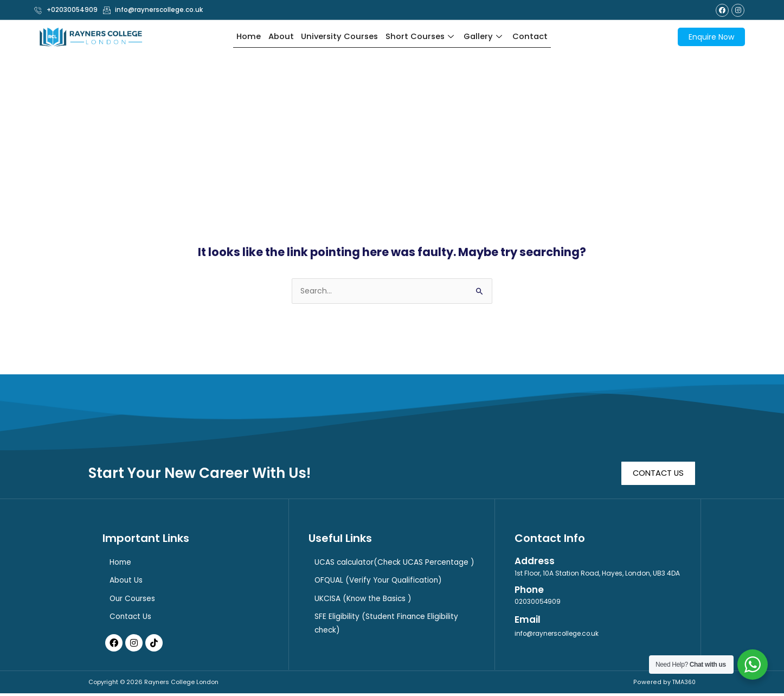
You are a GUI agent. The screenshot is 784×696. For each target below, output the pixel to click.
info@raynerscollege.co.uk (558, 635)
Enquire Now (711, 37)
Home (246, 37)
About (278, 37)
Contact (533, 37)
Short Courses (422, 37)
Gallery (486, 37)
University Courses (338, 37)
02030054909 (538, 602)
